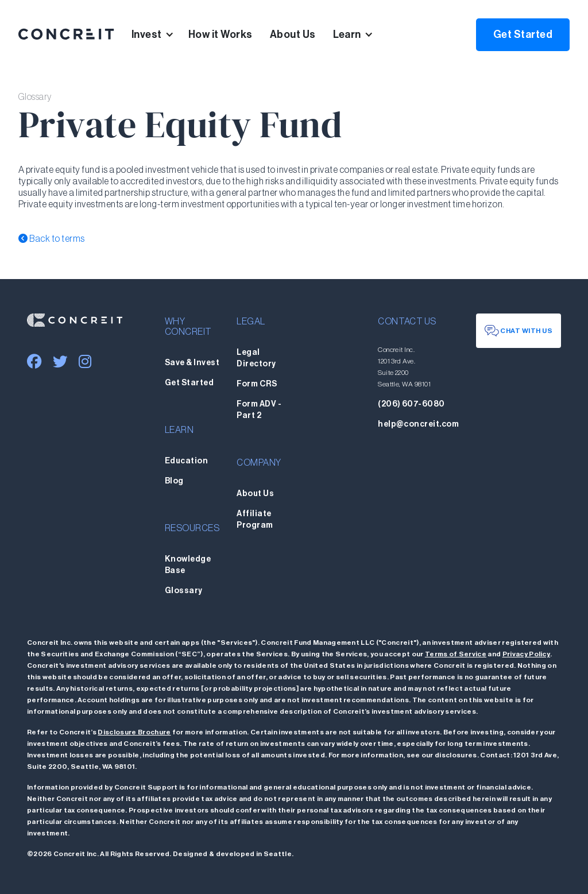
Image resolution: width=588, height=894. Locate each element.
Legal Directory (256, 358)
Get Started (523, 34)
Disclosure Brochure (134, 732)
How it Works (220, 34)
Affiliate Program (255, 520)
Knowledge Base (188, 565)
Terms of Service (456, 654)
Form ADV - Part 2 (259, 410)
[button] (160, 34)
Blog (174, 481)
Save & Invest (192, 363)
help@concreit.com (418, 424)
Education (186, 461)
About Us (293, 34)
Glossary (184, 591)
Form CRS (257, 384)
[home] (66, 34)
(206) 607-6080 (411, 404)
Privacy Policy (526, 654)
